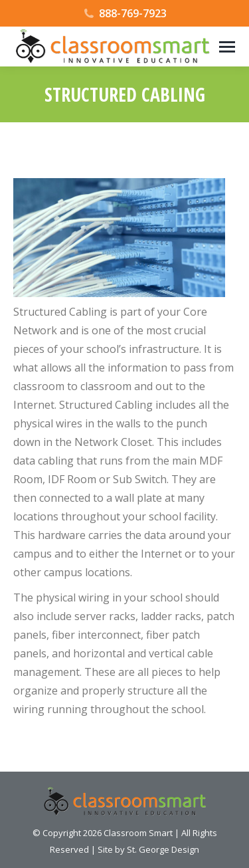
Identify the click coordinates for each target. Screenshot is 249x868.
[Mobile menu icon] (227, 47)
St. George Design (163, 849)
